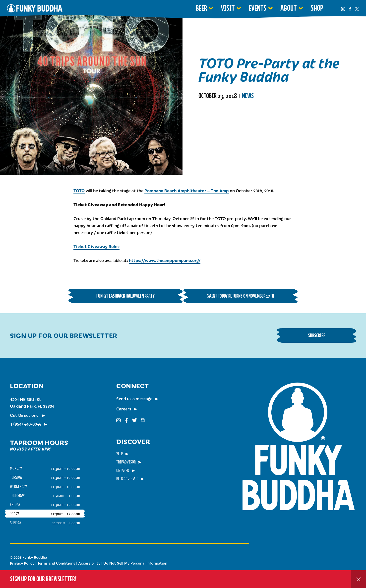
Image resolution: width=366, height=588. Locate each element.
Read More (211, 119)
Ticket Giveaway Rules (96, 246)
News (248, 96)
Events (258, 8)
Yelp (120, 454)
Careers (124, 409)
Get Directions (25, 415)
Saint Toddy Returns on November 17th (241, 296)
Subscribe (317, 335)
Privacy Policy (22, 563)
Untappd (123, 470)
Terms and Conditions (56, 563)
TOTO (79, 191)
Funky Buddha (35, 8)
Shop (317, 8)
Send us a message (134, 398)
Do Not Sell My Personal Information (135, 563)
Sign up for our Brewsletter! (43, 579)
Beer (201, 8)
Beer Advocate (127, 478)
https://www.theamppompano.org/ (165, 260)
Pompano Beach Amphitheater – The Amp (187, 191)
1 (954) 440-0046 (26, 424)
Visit (228, 8)
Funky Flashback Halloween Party (125, 296)
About (289, 8)
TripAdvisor (126, 462)
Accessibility (89, 563)
